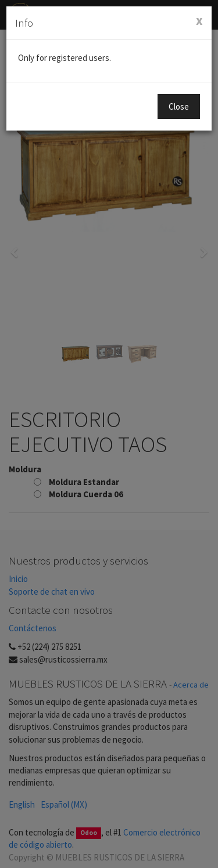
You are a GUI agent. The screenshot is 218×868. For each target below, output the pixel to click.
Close (179, 106)
